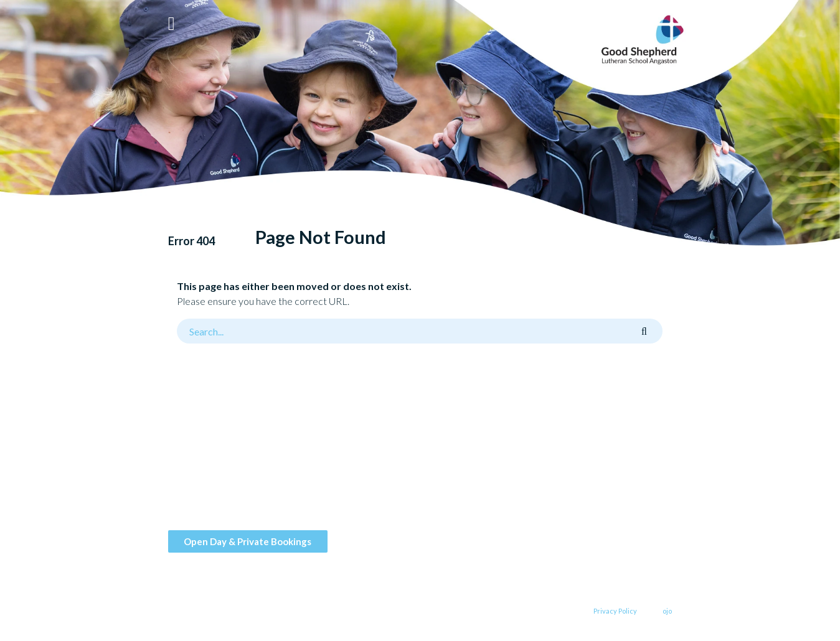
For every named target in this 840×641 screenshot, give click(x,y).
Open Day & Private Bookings (248, 541)
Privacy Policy (615, 611)
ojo (667, 611)
